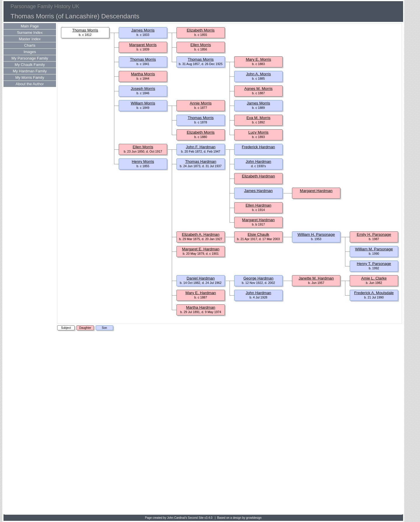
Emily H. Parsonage (374, 234)
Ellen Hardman (258, 205)
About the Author (30, 84)
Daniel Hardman (201, 278)
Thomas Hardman (201, 162)
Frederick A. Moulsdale (374, 293)
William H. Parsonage (316, 234)
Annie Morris (201, 103)
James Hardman (258, 191)
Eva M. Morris (258, 118)
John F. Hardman (201, 147)
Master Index (30, 39)
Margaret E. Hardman (201, 249)
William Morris (143, 103)
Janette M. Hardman (316, 278)
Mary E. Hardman (201, 293)
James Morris (143, 30)
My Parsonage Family (30, 58)
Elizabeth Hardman (258, 176)
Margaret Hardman (316, 191)
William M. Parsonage (374, 249)
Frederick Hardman (258, 147)
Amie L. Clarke (374, 278)
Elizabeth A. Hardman (201, 234)
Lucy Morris (259, 132)
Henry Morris (143, 162)
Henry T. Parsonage (374, 264)
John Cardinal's (177, 518)
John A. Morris (258, 74)
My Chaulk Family (30, 65)
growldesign (254, 518)
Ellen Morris (201, 45)
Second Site (196, 518)
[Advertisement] (27, 423)
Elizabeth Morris (201, 30)
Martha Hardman (201, 307)
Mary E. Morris (259, 59)
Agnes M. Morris (258, 89)
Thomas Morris (85, 30)
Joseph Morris (143, 89)
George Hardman (259, 278)
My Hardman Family (30, 71)
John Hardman (258, 162)
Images (30, 52)
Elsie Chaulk (258, 234)
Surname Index (30, 33)
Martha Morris (143, 74)
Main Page (30, 26)
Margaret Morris (143, 45)
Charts (30, 45)
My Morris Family (30, 77)
